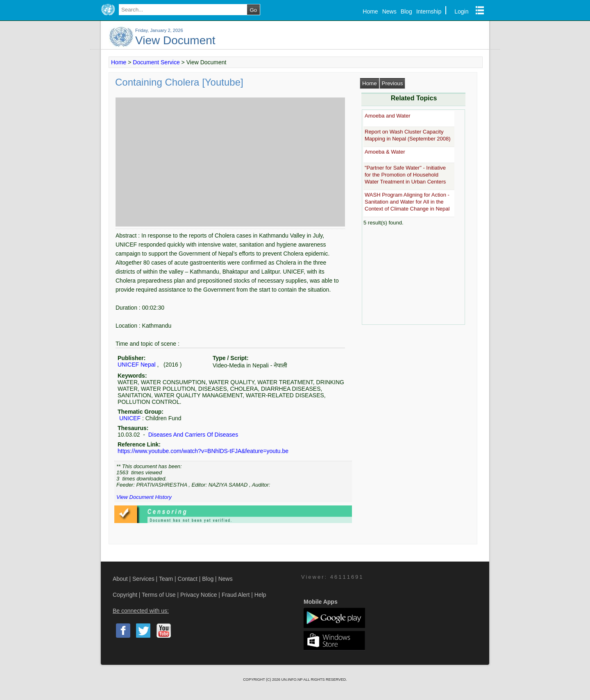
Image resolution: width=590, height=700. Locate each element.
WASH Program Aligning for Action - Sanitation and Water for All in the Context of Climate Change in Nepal (407, 202)
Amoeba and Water (388, 116)
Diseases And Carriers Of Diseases (192, 435)
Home (370, 11)
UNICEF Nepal (137, 365)
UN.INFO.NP (292, 680)
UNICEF (130, 418)
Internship (429, 11)
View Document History (144, 497)
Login (461, 11)
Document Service (156, 62)
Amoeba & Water (385, 152)
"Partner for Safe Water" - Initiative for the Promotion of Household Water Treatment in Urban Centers (405, 175)
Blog (406, 11)
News (389, 11)
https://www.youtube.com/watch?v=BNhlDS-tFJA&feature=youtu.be (203, 451)
